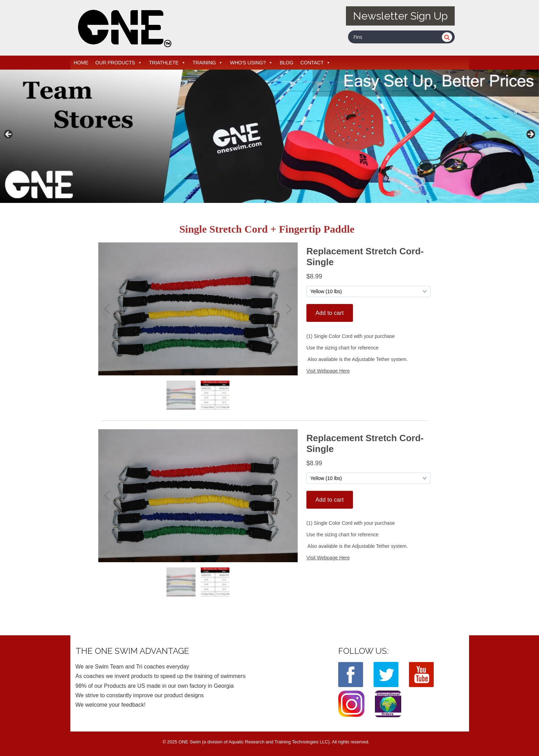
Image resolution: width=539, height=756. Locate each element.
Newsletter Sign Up (400, 16)
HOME (81, 63)
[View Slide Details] (269, 136)
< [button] (9, 135)
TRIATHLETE (167, 63)
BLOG (287, 63)
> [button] (530, 135)
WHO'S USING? (251, 63)
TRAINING (208, 63)
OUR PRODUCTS (119, 63)
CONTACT (316, 63)
